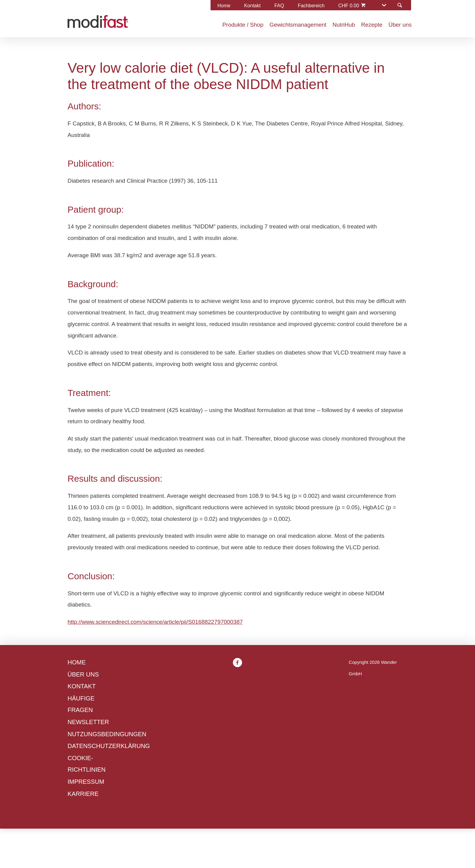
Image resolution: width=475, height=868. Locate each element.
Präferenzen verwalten (216, 503)
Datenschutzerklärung (167, 479)
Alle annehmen (282, 503)
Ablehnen (158, 503)
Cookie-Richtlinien (162, 467)
